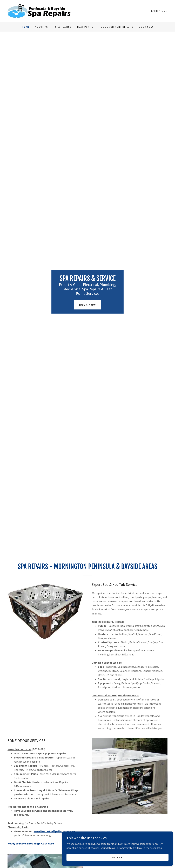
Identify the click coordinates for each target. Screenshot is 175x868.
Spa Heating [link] (63, 27)
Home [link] (26, 27)
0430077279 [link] (158, 11)
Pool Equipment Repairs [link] (116, 27)
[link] (39, 11)
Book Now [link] (146, 27)
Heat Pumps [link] (85, 27)
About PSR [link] (42, 27)
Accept (137, 856)
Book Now (87, 305)
